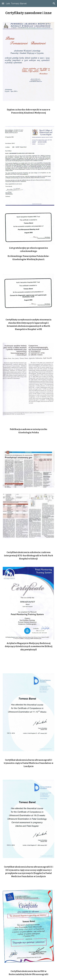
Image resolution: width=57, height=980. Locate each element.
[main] (29, 13)
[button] (3, 3)
